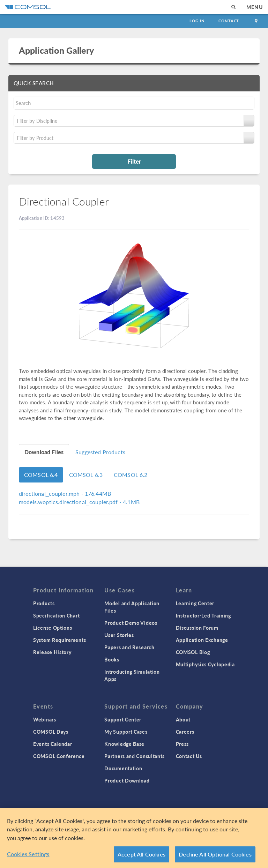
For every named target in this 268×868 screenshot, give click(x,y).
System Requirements (59, 640)
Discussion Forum (197, 628)
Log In (197, 21)
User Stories (119, 635)
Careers (185, 732)
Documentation (123, 768)
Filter (134, 161)
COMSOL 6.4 (41, 475)
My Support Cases (126, 732)
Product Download (127, 780)
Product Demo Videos (131, 623)
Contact (229, 21)
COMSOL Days (51, 732)
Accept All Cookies (142, 854)
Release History (52, 652)
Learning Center (195, 603)
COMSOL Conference (59, 756)
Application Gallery (56, 50)
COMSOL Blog (193, 652)
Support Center (123, 719)
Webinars (45, 719)
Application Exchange (202, 640)
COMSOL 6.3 (86, 475)
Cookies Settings (28, 854)
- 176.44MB (65, 493)
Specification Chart (56, 615)
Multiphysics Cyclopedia (205, 664)
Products (44, 603)
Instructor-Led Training (203, 615)
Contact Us (189, 756)
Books (112, 659)
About (183, 719)
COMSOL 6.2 (131, 475)
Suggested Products (100, 452)
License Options (53, 628)
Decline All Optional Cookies (215, 854)
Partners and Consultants (135, 756)
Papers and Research (129, 647)
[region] (134, 838)
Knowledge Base (124, 744)
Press (183, 744)
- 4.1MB (79, 502)
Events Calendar (53, 744)
